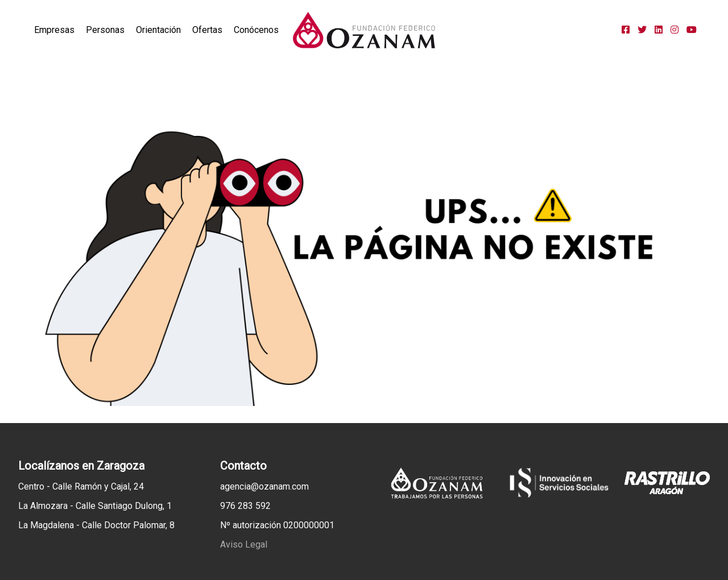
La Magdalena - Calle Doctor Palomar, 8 (96, 525)
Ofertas (207, 30)
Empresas (54, 30)
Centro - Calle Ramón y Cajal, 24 (81, 486)
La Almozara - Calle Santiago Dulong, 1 (95, 506)
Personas (105, 30)
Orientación (158, 30)
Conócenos (256, 30)
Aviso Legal (244, 544)
